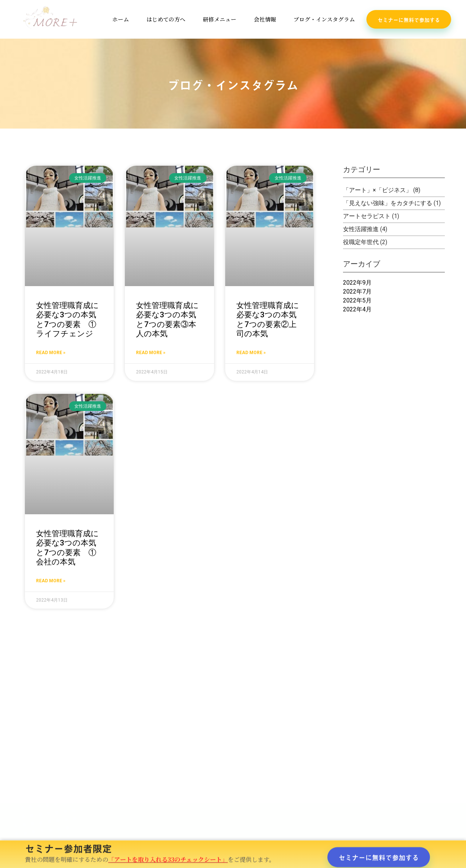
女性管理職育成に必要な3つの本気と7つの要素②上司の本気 (268, 320)
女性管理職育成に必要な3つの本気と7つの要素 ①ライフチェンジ (67, 320)
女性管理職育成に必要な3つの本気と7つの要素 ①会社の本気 (67, 548)
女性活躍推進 (361, 229)
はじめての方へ (166, 19)
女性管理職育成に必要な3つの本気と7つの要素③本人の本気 (167, 320)
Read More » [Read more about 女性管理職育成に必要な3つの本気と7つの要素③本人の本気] (151, 353)
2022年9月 (357, 283)
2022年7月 (357, 292)
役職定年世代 (361, 242)
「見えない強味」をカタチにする (388, 203)
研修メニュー (220, 19)
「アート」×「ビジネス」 (377, 190)
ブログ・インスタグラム (325, 19)
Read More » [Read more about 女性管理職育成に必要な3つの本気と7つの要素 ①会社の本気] (51, 581)
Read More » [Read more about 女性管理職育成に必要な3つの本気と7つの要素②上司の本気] (251, 353)
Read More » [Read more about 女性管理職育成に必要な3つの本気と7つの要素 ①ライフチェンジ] (51, 353)
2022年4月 (357, 309)
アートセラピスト (367, 216)
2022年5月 (357, 300)
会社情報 (265, 19)
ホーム (120, 19)
